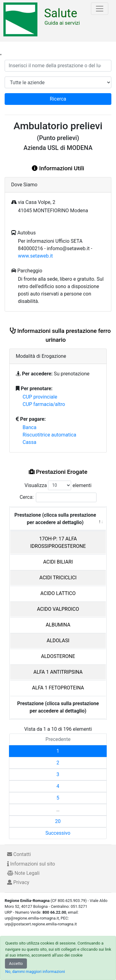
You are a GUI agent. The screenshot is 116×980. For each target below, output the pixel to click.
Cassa (29, 442)
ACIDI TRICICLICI (58, 578)
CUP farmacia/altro (44, 404)
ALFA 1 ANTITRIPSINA (58, 672)
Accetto (16, 963)
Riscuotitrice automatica (49, 435)
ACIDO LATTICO (58, 593)
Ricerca (58, 99)
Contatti (19, 854)
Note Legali (23, 873)
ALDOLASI (58, 641)
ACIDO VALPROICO (58, 609)
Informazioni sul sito (31, 864)
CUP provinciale (40, 397)
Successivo (58, 833)
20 (58, 821)
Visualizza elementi (58, 485)
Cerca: (58, 497)
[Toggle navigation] (100, 9)
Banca (30, 427)
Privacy (18, 882)
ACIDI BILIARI (58, 562)
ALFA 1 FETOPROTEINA (58, 688)
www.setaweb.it (35, 256)
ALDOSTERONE (58, 656)
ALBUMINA (58, 625)
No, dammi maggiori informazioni (35, 972)
